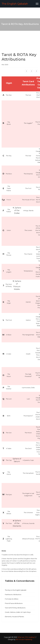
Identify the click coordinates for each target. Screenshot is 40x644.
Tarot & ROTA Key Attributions (15, 608)
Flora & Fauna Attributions (14, 603)
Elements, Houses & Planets (14, 617)
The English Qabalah (15, 4)
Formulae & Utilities (12, 599)
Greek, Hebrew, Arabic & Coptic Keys (18, 612)
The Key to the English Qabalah (16, 590)
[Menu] (37, 4)
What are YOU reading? (26, 637)
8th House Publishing (24, 639)
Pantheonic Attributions (13, 594)
